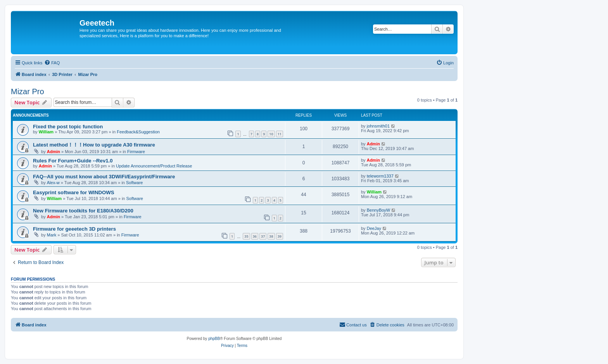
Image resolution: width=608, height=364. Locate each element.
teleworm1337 (380, 176)
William (46, 132)
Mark (52, 235)
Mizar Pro (28, 91)
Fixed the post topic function (68, 127)
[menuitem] (52, 63)
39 (280, 236)
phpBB (214, 339)
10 (271, 134)
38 (271, 236)
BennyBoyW (379, 210)
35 (246, 236)
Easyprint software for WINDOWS (74, 192)
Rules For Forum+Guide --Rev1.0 (73, 161)
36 (255, 236)
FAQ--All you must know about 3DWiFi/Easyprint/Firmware (104, 177)
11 (280, 134)
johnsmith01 (378, 126)
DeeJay (374, 228)
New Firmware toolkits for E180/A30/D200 (83, 211)
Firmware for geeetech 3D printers (74, 229)
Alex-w (53, 183)
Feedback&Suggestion (138, 132)
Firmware (136, 152)
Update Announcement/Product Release (154, 166)
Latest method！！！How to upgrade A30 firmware (94, 145)
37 (263, 236)
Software (134, 183)
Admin (54, 152)
